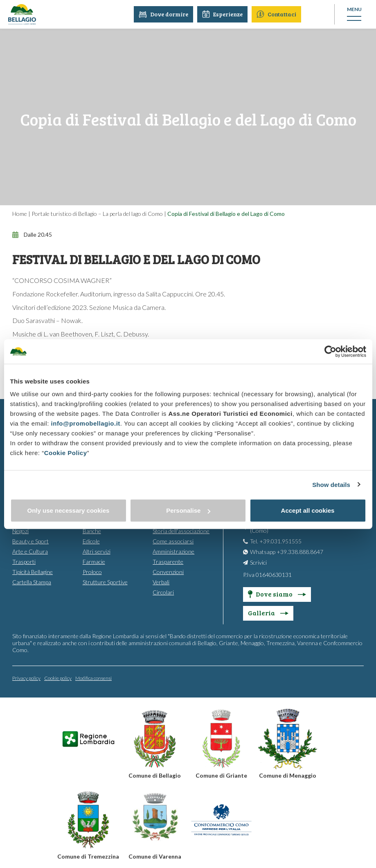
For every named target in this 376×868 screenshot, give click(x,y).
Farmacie (94, 562)
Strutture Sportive (105, 582)
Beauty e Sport (30, 541)
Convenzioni (168, 572)
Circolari (163, 592)
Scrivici (258, 562)
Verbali (161, 582)
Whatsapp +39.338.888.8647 (287, 552)
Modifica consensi (93, 678)
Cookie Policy (66, 453)
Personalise (188, 510)
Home (20, 214)
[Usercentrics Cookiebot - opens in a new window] (330, 351)
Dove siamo (277, 594)
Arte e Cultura (30, 551)
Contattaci (277, 14)
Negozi (20, 531)
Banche (92, 531)
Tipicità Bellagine (33, 572)
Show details (331, 484)
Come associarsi (173, 541)
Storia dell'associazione (181, 531)
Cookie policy (58, 678)
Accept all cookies (308, 510)
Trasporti (24, 562)
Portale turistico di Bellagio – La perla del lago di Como (97, 214)
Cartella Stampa (32, 582)
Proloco (92, 572)
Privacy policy (26, 678)
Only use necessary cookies (69, 510)
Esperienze (223, 14)
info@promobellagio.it (86, 423)
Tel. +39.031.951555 (276, 541)
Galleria (268, 613)
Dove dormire (164, 14)
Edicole (91, 541)
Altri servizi (97, 551)
